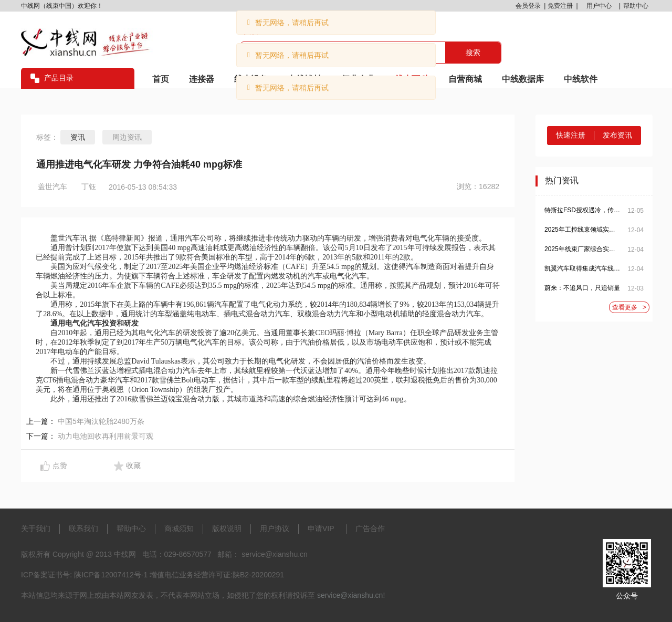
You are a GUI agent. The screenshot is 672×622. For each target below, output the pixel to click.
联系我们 (83, 528)
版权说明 (227, 528)
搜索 (473, 53)
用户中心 (599, 6)
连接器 (202, 79)
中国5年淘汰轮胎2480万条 (101, 421)
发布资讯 (617, 135)
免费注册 (560, 6)
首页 (161, 79)
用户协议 (275, 528)
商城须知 (179, 528)
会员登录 (528, 6)
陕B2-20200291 (258, 575)
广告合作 (370, 528)
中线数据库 (523, 79)
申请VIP (321, 528)
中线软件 (581, 79)
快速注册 (571, 135)
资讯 (78, 137)
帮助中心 (636, 6)
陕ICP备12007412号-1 (111, 575)
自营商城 (465, 79)
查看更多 (629, 308)
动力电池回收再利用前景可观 (106, 436)
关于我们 (36, 528)
